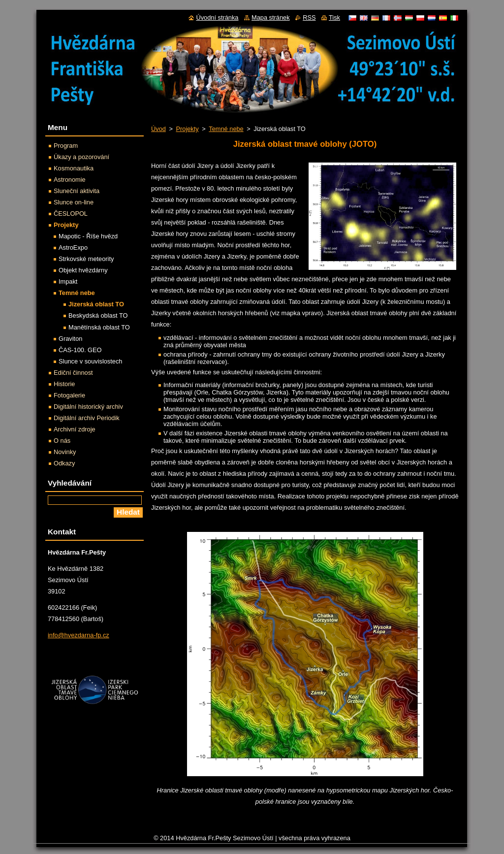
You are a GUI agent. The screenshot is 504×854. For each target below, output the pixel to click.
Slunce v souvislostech (90, 361)
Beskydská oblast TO (98, 315)
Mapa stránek (271, 17)
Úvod (158, 129)
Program (66, 146)
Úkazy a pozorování (81, 157)
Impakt (68, 281)
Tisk (334, 17)
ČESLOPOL (71, 213)
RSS (309, 17)
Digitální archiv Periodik (87, 418)
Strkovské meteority (86, 259)
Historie (64, 384)
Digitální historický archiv (88, 407)
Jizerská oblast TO (96, 304)
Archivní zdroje (75, 429)
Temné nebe (226, 129)
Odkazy (64, 463)
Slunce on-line (74, 202)
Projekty (187, 129)
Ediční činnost (73, 373)
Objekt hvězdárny (83, 270)
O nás (62, 441)
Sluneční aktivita (77, 191)
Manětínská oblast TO (99, 327)
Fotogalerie (69, 395)
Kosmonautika (74, 168)
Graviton (70, 339)
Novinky (65, 452)
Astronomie (70, 180)
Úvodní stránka (217, 17)
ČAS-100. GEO (80, 350)
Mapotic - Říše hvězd (88, 236)
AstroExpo (73, 247)
